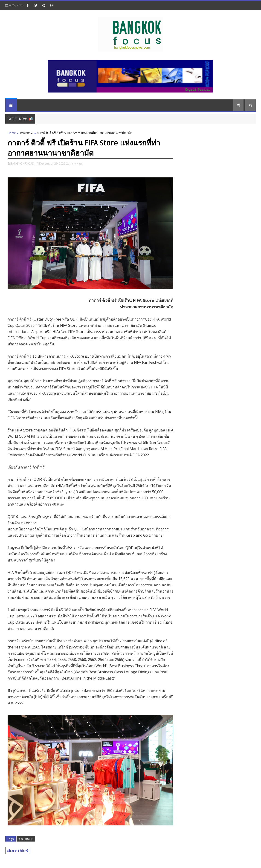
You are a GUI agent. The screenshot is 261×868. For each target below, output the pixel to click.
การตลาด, (76, 163)
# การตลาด (26, 839)
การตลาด (26, 133)
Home (12, 133)
